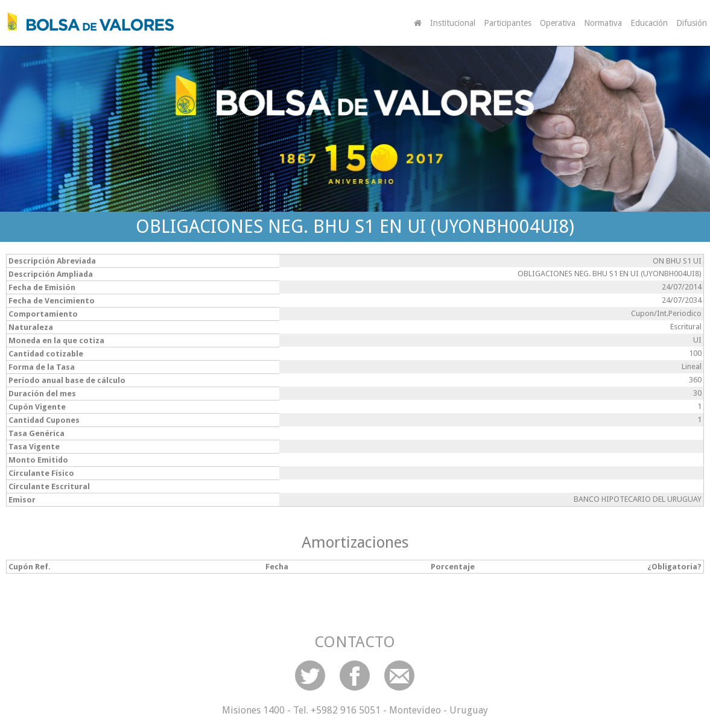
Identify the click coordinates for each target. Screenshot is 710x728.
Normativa (603, 23)
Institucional (453, 23)
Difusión (692, 23)
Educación (649, 23)
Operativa (558, 23)
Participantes (508, 23)
